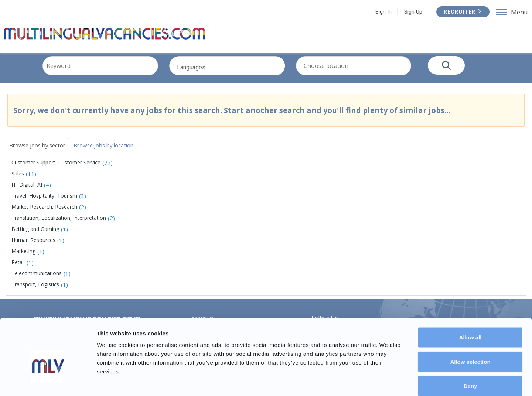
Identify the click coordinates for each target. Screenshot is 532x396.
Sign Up (412, 12)
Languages (238, 76)
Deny (470, 347)
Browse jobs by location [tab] (113, 151)
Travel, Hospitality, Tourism (44, 202)
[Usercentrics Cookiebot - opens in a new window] (48, 382)
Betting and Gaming (35, 235)
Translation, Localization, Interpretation (59, 224)
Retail (18, 268)
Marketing (23, 257)
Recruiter (462, 12)
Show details (388, 381)
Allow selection (470, 323)
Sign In (382, 12)
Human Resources (33, 246)
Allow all (470, 299)
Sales (18, 180)
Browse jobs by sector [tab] (40, 151)
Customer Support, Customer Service (56, 169)
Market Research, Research (44, 213)
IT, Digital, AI (27, 191)
